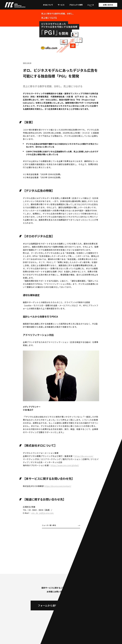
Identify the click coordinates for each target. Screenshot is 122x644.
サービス (61, 5)
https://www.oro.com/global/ (65, 465)
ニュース (91, 5)
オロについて (48, 5)
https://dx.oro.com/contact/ (58, 486)
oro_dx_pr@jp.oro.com (43, 513)
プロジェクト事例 (76, 5)
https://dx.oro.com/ (84, 456)
